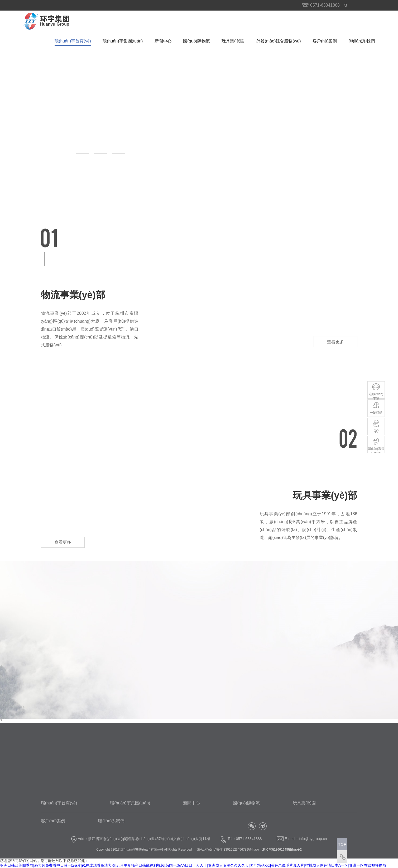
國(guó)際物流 (196, 41)
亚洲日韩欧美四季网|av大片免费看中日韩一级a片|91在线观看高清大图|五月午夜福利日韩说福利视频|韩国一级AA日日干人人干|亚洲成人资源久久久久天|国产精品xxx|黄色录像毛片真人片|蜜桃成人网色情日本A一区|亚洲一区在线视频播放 (193, 865)
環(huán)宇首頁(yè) (73, 41)
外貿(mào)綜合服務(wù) (279, 41)
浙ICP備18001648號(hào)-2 (281, 850)
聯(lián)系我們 (362, 41)
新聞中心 (163, 41)
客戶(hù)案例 (325, 41)
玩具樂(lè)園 (233, 41)
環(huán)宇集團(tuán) (123, 41)
